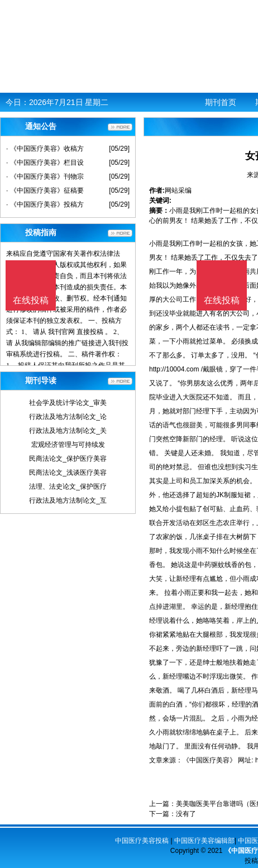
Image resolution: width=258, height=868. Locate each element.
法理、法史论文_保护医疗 (68, 487)
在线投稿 (222, 300)
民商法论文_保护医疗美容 (68, 459)
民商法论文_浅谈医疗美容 (68, 473)
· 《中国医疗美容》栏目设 (45, 163)
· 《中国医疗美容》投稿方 (45, 204)
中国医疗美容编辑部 (204, 841)
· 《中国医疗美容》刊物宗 (45, 177)
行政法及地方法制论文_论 (68, 417)
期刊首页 (221, 102)
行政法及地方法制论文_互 (68, 500)
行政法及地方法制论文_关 (68, 431)
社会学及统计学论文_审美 (68, 403)
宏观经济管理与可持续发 (68, 445)
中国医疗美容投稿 (142, 841)
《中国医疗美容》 (209, 760)
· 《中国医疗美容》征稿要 (45, 190)
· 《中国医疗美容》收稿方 (45, 149)
